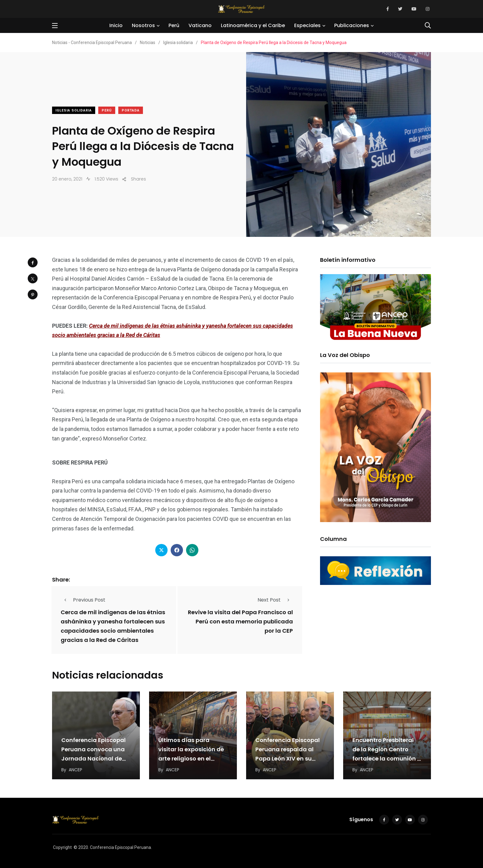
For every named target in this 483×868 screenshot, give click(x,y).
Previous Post (83, 600)
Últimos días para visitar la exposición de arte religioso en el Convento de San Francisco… (191, 759)
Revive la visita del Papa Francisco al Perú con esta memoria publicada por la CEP (240, 621)
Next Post (275, 600)
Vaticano (200, 25)
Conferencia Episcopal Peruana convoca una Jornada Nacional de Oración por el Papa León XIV (93, 759)
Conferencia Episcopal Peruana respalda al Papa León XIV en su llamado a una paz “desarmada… (288, 759)
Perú (174, 25)
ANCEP (75, 770)
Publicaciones (352, 25)
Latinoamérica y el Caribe (253, 25)
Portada (131, 110)
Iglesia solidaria (74, 110)
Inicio (116, 25)
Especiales (307, 25)
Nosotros (143, 25)
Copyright (62, 847)
